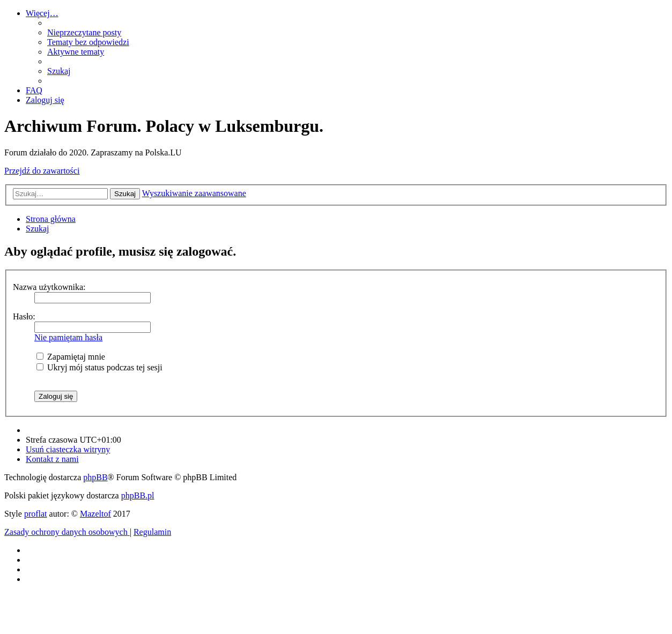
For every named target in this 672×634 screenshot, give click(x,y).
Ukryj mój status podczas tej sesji (99, 367)
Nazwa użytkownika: (49, 287)
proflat (36, 514)
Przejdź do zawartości (42, 171)
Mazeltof (95, 514)
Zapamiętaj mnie (71, 357)
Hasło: (24, 316)
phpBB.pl (138, 495)
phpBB (95, 477)
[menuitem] (84, 32)
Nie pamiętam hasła (68, 337)
